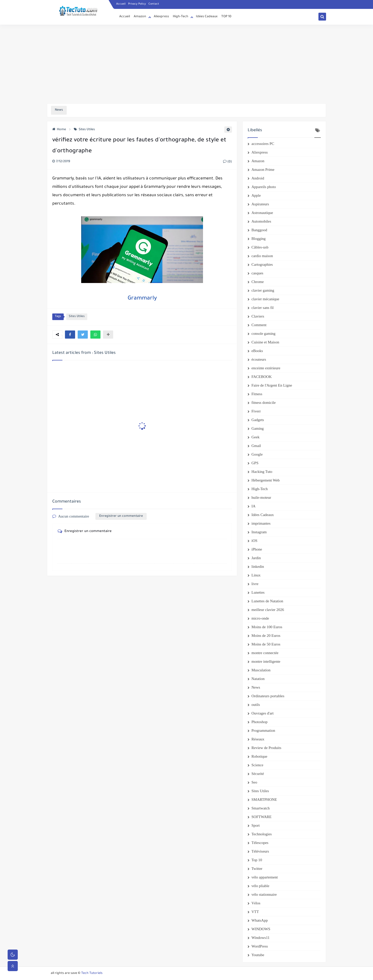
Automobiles (261, 221)
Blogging (259, 239)
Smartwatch (261, 808)
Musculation (261, 670)
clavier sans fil (262, 308)
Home (59, 130)
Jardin (256, 558)
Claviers (258, 316)
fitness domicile (264, 403)
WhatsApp (260, 920)
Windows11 (260, 938)
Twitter (257, 869)
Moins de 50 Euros (266, 644)
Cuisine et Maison (265, 342)
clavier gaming (263, 290)
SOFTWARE (261, 817)
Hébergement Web (266, 480)
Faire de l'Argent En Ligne (272, 385)
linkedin (258, 567)
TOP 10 (226, 17)
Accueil (121, 4)
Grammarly (142, 299)
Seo (254, 782)
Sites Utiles (84, 130)
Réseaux (258, 739)
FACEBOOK (262, 377)
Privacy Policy (137, 4)
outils (256, 705)
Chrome (258, 282)
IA (253, 506)
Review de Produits (266, 748)
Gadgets (258, 420)
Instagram (259, 532)
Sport (256, 825)
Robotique (259, 756)
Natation (258, 679)
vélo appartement (265, 877)
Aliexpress (161, 17)
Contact (154, 4)
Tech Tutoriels (92, 973)
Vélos (256, 903)
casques (257, 273)
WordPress (260, 946)
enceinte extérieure (266, 368)
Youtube (258, 955)
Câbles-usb (260, 247)
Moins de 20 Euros (266, 636)
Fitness (257, 394)
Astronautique (262, 213)
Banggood (259, 230)
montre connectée (265, 653)
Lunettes (258, 592)
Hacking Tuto (262, 472)
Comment (259, 325)
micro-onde (260, 618)
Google (257, 454)
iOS (254, 541)
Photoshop (259, 722)
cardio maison (262, 256)
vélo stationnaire (264, 894)
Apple (256, 195)
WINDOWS (261, 929)
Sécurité (258, 774)
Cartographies (262, 264)
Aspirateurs (260, 204)
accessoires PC (263, 144)
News (256, 687)
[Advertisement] (187, 64)
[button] (70, 335)
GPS (255, 463)
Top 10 (257, 860)
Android (258, 178)
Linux (256, 575)
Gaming (258, 428)
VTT (255, 912)
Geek (256, 437)
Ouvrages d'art (262, 713)
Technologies (262, 834)
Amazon (140, 17)
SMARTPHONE (264, 800)
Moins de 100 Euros (267, 627)
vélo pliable (260, 886)
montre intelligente (266, 661)
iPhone (257, 549)
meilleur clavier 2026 (268, 610)
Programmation (263, 730)
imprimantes (261, 523)
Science (257, 765)
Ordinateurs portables (268, 696)
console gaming (264, 334)
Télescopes (260, 843)
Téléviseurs (260, 851)
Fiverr (256, 411)
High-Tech (181, 17)
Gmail (256, 446)
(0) (227, 162)
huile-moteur (261, 497)
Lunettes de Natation (267, 601)
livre (255, 584)
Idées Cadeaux (207, 17)
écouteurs (259, 359)
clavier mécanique (265, 299)
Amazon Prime (263, 170)
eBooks (257, 351)
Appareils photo (264, 187)
